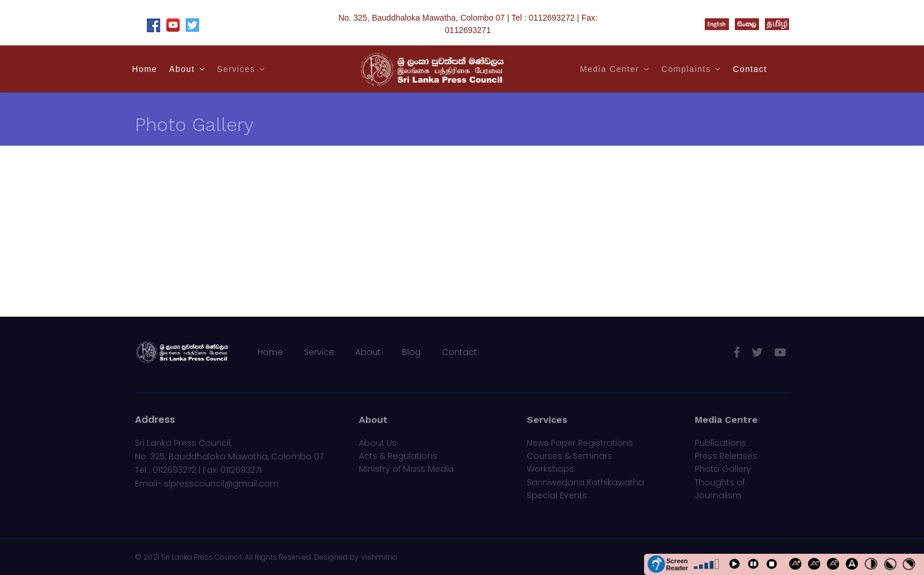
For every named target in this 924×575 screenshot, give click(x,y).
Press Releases (726, 456)
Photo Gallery (723, 469)
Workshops (550, 469)
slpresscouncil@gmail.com (221, 484)
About (182, 69)
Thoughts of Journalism (720, 489)
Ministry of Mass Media (406, 469)
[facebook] (737, 352)
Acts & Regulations (398, 456)
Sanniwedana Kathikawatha (585, 482)
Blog (411, 352)
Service (319, 352)
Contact (750, 69)
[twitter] (757, 352)
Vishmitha (379, 557)
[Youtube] (780, 352)
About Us (378, 443)
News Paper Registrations (580, 443)
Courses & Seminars (570, 456)
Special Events (557, 495)
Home (145, 69)
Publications (720, 443)
